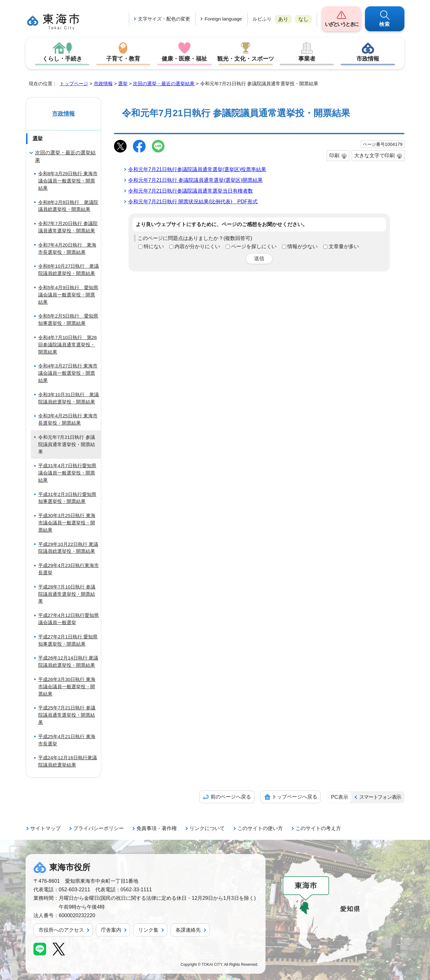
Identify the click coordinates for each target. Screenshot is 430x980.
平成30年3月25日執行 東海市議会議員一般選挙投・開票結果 (67, 523)
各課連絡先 (188, 930)
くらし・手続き (62, 59)
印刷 (334, 155)
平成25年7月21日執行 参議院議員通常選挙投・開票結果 (67, 715)
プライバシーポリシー (99, 828)
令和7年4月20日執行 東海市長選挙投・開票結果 (67, 248)
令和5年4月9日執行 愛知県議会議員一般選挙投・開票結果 (68, 295)
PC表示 (339, 797)
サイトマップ (45, 828)
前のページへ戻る (231, 797)
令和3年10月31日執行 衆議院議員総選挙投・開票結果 (69, 398)
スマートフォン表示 (380, 797)
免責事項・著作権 (157, 828)
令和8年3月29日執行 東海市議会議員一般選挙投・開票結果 (68, 181)
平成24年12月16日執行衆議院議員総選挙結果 (68, 761)
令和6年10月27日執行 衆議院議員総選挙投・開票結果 (69, 270)
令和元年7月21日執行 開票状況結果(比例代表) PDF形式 (193, 202)
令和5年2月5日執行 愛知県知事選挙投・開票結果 (68, 320)
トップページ (74, 84)
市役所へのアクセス (61, 930)
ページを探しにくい (254, 246)
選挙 (123, 84)
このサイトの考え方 (318, 828)
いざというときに (341, 24)
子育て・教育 (123, 59)
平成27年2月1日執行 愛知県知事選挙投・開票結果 (68, 640)
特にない (154, 246)
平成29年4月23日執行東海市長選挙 (69, 569)
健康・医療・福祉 (184, 59)
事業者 (307, 59)
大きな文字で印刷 (374, 155)
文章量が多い (344, 246)
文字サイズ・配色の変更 (164, 19)
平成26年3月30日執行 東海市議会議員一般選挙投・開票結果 (67, 687)
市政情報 (368, 59)
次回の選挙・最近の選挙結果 (164, 84)
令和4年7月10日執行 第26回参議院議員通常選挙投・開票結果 (68, 345)
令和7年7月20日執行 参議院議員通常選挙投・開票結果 (68, 227)
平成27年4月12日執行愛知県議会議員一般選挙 (69, 619)
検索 (385, 24)
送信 (259, 258)
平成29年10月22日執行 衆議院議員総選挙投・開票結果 (68, 548)
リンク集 (148, 930)
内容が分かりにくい (197, 246)
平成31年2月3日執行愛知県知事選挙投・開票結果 (67, 498)
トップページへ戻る (295, 797)
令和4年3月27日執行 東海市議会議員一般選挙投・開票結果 (68, 373)
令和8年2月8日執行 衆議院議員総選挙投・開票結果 (68, 206)
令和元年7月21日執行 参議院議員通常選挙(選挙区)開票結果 (195, 180)
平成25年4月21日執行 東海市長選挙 (67, 740)
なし (303, 19)
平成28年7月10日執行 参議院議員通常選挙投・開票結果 (67, 594)
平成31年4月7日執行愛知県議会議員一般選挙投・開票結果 (67, 473)
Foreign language (223, 19)
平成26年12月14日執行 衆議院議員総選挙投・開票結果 (68, 661)
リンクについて (207, 828)
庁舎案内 (111, 930)
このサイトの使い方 (260, 828)
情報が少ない (302, 246)
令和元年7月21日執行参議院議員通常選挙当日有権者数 (191, 191)
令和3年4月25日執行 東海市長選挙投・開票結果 (68, 419)
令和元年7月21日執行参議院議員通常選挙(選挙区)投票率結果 (197, 169)
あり (283, 19)
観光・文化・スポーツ (246, 59)
